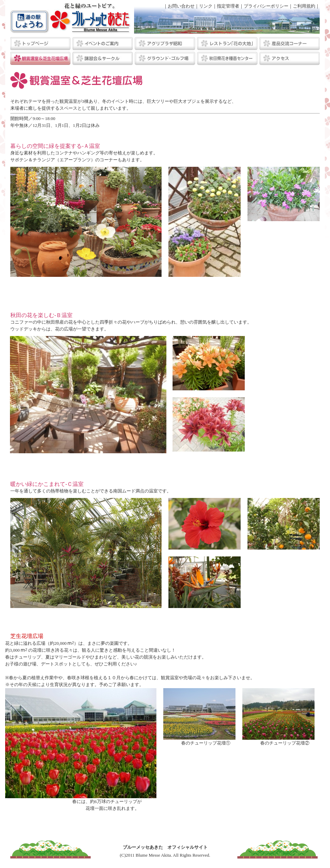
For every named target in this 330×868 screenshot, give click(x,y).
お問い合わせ (181, 6)
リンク (206, 6)
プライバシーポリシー (266, 6)
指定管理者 (228, 6)
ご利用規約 (304, 6)
